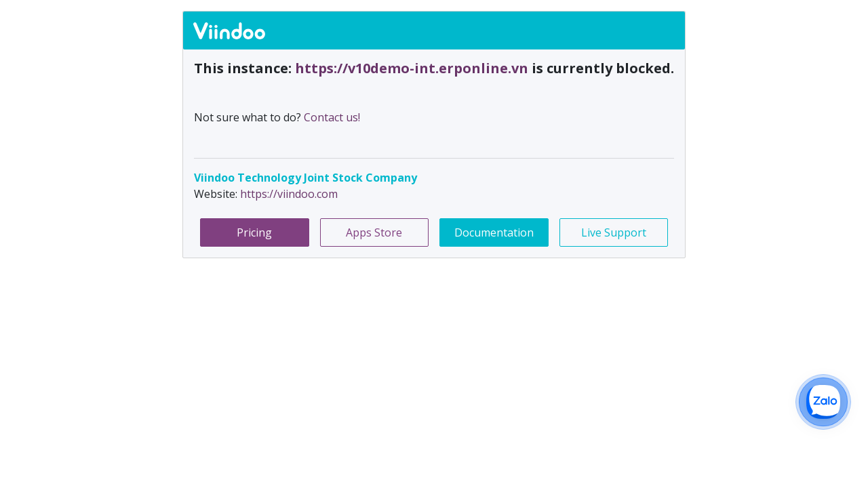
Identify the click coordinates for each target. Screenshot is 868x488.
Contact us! (332, 117)
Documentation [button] (494, 232)
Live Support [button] (614, 232)
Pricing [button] (254, 232)
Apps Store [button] (374, 232)
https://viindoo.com (289, 194)
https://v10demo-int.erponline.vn (413, 68)
